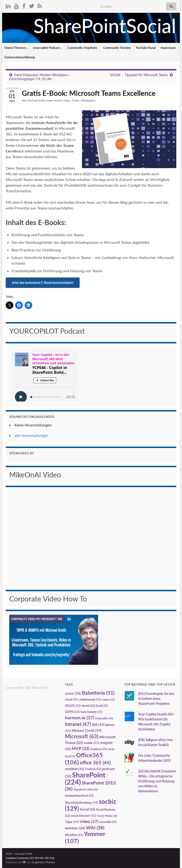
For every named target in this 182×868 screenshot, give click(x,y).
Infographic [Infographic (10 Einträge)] (104, 718)
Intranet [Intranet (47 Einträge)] (78, 724)
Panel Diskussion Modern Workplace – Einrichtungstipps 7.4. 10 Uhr (40, 77)
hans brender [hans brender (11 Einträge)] (91, 712)
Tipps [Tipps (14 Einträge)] (72, 822)
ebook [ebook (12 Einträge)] (88, 706)
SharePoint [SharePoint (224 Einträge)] (85, 778)
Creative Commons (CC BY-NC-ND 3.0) (30, 858)
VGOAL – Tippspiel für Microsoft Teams (139, 75)
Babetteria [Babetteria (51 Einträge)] (98, 693)
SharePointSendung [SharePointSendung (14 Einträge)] (81, 803)
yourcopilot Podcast (48, 48)
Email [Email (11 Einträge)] (102, 706)
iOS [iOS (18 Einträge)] (98, 725)
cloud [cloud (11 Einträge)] (71, 699)
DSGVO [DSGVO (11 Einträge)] (73, 706)
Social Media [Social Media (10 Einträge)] (107, 816)
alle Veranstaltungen (31, 435)
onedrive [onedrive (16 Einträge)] (75, 769)
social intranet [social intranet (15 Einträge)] (83, 816)
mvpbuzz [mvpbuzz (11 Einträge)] (99, 749)
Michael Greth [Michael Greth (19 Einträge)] (86, 730)
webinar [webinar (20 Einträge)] (75, 828)
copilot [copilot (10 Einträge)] (108, 699)
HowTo (58, 100)
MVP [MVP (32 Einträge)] (80, 748)
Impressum (168, 48)
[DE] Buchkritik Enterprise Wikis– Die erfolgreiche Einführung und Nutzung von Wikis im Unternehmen (157, 781)
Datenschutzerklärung (20, 57)
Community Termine (117, 48)
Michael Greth (36, 100)
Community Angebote (82, 48)
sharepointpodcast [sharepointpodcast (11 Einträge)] (79, 796)
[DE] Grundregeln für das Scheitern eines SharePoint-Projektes (156, 699)
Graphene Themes (43, 862)
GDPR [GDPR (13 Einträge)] (72, 712)
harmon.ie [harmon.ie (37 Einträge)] (80, 718)
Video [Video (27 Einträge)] (89, 821)
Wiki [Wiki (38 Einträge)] (95, 828)
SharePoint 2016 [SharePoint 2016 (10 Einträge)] (86, 789)
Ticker (76, 100)
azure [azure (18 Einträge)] (73, 693)
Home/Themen (16, 48)
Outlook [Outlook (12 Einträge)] (93, 769)
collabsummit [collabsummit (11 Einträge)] (90, 699)
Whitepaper (88, 100)
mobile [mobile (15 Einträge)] (91, 743)
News (67, 100)
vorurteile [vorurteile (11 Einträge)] (108, 822)
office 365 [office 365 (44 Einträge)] (95, 763)
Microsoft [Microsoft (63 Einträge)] (82, 736)
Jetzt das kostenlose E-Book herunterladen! (43, 283)
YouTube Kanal (146, 48)
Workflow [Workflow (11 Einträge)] (74, 835)
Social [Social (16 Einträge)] (87, 809)
